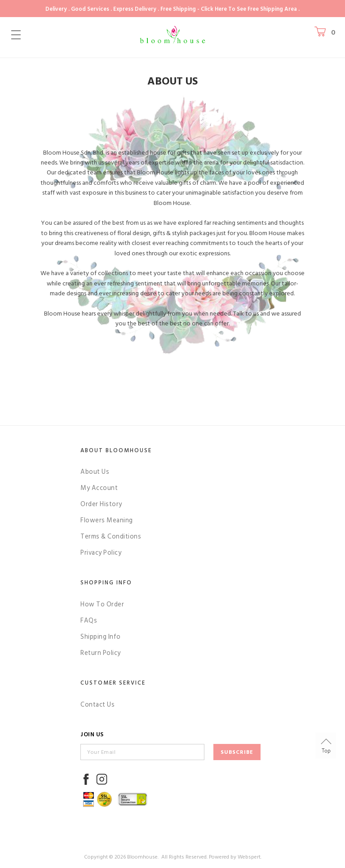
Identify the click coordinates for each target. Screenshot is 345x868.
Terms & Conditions (111, 536)
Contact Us (97, 705)
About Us (95, 472)
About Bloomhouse (116, 450)
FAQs (89, 621)
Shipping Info (101, 637)
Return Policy (101, 653)
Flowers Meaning (107, 520)
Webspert (249, 857)
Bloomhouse (142, 857)
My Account (99, 488)
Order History (101, 504)
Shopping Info (106, 583)
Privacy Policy (101, 553)
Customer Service (113, 683)
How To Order (102, 604)
